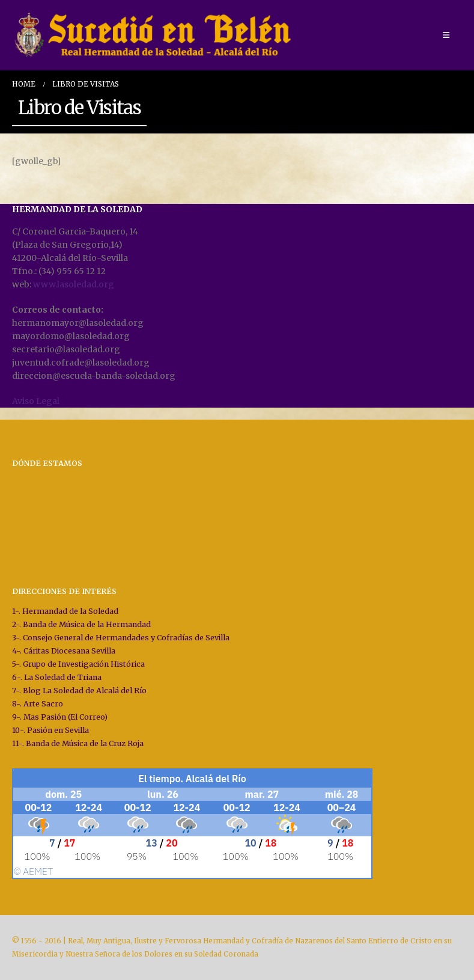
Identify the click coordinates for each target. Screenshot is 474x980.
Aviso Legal (36, 401)
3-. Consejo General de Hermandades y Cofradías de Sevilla (121, 638)
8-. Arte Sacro (38, 704)
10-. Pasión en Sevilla (50, 730)
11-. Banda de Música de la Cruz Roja (78, 743)
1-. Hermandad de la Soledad (65, 611)
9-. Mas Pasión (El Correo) (60, 717)
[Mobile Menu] (446, 35)
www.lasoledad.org (74, 284)
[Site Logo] (155, 35)
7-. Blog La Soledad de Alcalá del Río (79, 691)
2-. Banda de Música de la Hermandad (81, 624)
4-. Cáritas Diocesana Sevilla (64, 651)
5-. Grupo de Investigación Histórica (78, 664)
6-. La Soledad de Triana (57, 677)
